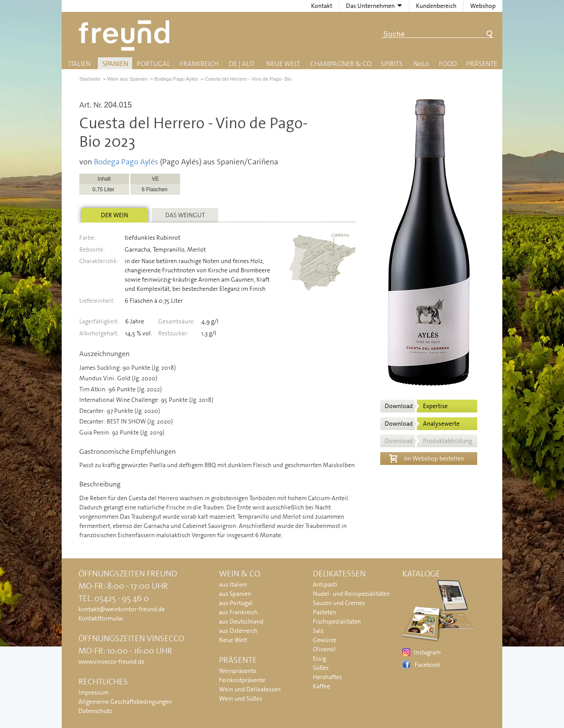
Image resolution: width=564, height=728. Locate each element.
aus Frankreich (238, 612)
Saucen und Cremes (339, 603)
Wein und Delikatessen (250, 689)
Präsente (482, 64)
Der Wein (115, 215)
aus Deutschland (241, 621)
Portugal (153, 64)
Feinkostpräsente (242, 680)
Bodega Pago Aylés (126, 162)
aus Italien (233, 584)
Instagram (427, 652)
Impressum (93, 692)
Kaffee (321, 686)
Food (448, 64)
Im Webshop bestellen (427, 457)
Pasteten (325, 612)
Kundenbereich (436, 6)
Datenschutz (95, 711)
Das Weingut (185, 215)
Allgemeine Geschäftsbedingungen (125, 702)
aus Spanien (235, 594)
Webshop (483, 6)
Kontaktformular (101, 618)
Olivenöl (324, 649)
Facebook (427, 665)
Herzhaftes (327, 677)
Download (416, 406)
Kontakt (322, 6)
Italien (80, 64)
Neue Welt (283, 64)
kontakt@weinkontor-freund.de (122, 609)
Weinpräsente (238, 671)
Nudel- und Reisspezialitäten (351, 594)
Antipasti (325, 584)
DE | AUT (242, 64)
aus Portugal (236, 603)
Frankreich (199, 64)
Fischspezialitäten (337, 621)
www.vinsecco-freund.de (111, 661)
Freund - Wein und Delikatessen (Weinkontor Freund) (126, 35)
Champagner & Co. (341, 64)
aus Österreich (238, 631)
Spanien (115, 64)
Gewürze (325, 640)
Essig (319, 658)
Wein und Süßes (241, 698)
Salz (318, 631)
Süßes (321, 668)
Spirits (392, 64)
